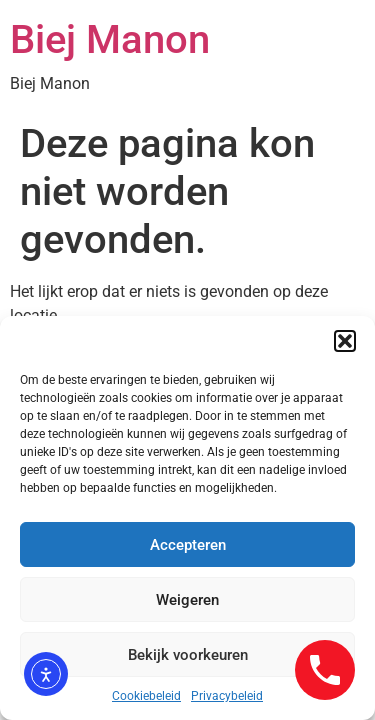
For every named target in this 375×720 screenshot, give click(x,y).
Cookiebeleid (146, 696)
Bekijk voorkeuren (188, 655)
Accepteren (188, 545)
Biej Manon (110, 39)
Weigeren (187, 600)
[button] (345, 341)
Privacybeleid (227, 696)
